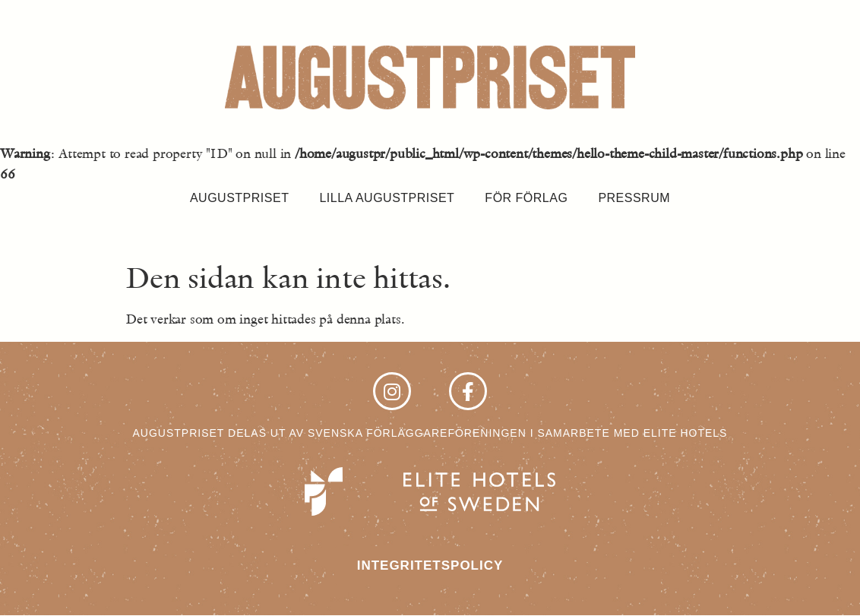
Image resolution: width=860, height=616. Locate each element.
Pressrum (634, 198)
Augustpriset (239, 198)
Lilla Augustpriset (387, 198)
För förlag (526, 198)
